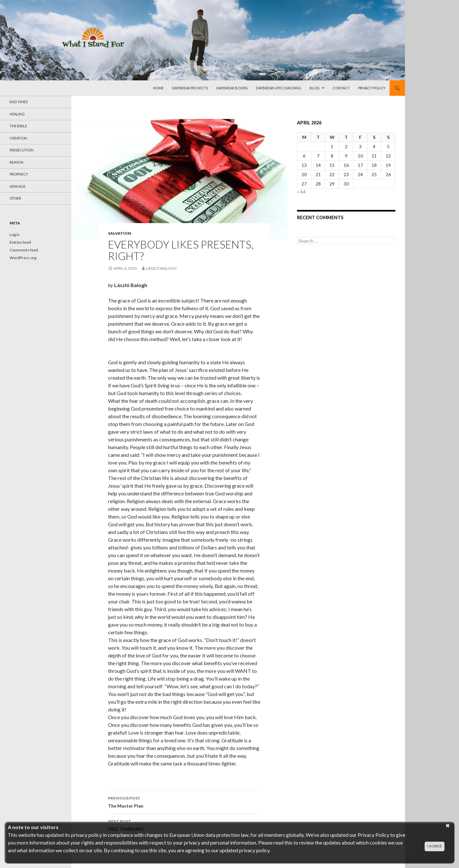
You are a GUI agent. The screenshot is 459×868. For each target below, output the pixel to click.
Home (158, 88)
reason (17, 162)
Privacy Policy (372, 88)
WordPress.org (23, 258)
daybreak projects (190, 88)
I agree (435, 846)
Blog (315, 88)
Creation (18, 138)
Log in (15, 235)
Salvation (120, 233)
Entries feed (20, 242)
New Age (18, 186)
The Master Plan (184, 801)
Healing (17, 114)
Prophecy (19, 174)
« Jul (301, 191)
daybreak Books (232, 88)
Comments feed (24, 250)
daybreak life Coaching (279, 88)
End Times (19, 102)
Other (15, 198)
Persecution (22, 150)
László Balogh (161, 268)
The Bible (18, 126)
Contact (341, 88)
